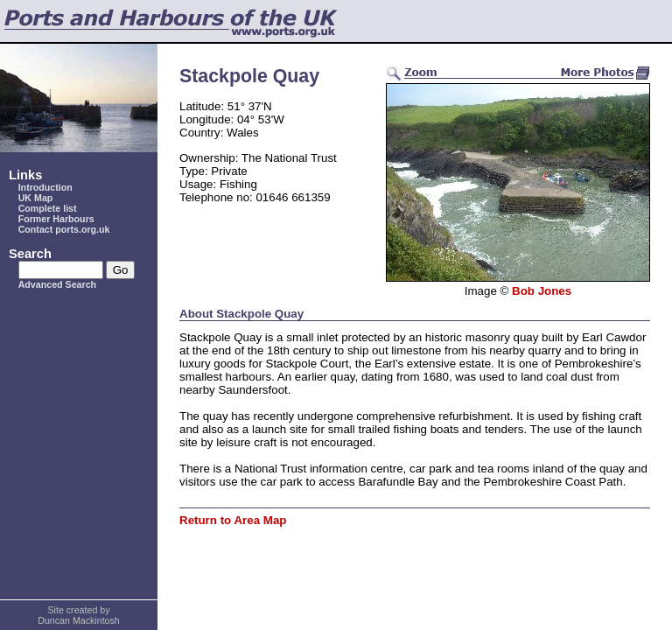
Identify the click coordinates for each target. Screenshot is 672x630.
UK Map (36, 198)
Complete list (48, 208)
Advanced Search (57, 284)
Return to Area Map (233, 520)
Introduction (45, 187)
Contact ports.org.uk (64, 229)
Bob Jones (542, 291)
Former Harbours (56, 219)
